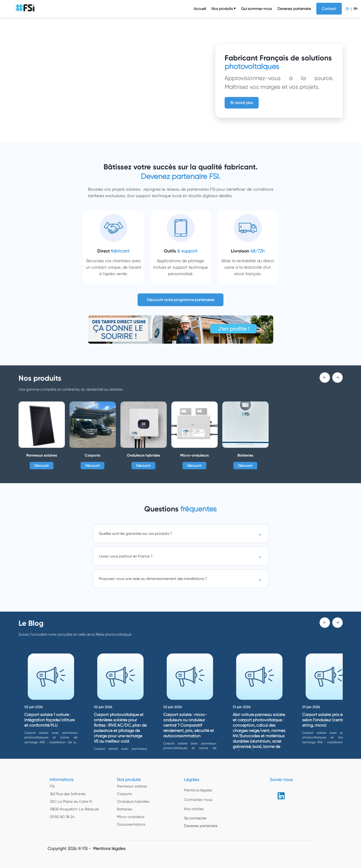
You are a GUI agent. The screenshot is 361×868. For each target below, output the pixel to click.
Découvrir (42, 466)
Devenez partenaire (294, 9)
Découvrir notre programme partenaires (180, 300)
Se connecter (195, 818)
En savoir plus (242, 103)
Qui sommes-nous (256, 9)
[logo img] (26, 9)
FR (347, 9)
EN (355, 9)
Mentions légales (109, 848)
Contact (329, 9)
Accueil (200, 9)
